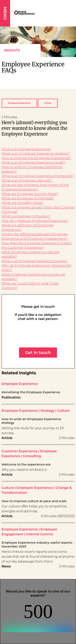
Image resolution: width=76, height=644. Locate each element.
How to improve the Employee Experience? (37, 158)
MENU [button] (5, 13)
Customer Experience (20, 451)
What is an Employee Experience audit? (34, 163)
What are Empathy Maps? (22, 203)
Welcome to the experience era (26, 464)
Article (48, 103)
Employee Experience (19, 103)
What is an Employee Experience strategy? (36, 154)
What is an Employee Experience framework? (38, 176)
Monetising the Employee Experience (31, 392)
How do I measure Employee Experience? (35, 221)
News (6, 566)
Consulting (32, 456)
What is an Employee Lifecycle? (27, 180)
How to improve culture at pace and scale (34, 501)
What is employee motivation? (26, 216)
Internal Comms (40, 534)
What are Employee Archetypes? (28, 198)
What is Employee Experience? (26, 149)
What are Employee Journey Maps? (30, 194)
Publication (11, 397)
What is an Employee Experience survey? (35, 261)
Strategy (47, 411)
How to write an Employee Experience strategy (31, 421)
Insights (12, 50)
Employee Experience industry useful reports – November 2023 (38, 544)
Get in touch (38, 353)
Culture (63, 411)
